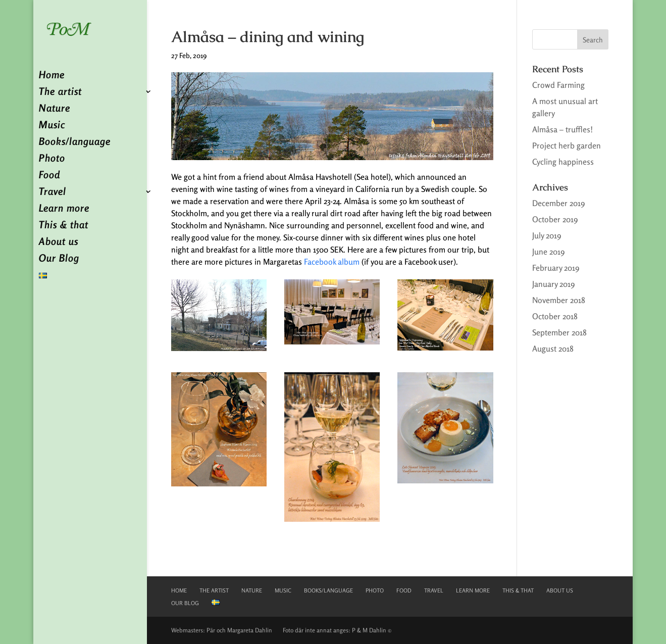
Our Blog (59, 259)
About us (59, 243)
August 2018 (553, 349)
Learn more (64, 209)
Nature (55, 109)
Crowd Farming (558, 85)
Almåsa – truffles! (562, 129)
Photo (52, 159)
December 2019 (558, 203)
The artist (60, 93)
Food (49, 176)
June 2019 (548, 252)
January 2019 (553, 284)
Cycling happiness (563, 162)
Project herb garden (567, 145)
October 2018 (555, 316)
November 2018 (559, 300)
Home (52, 76)
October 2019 (555, 219)
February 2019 (556, 268)
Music (52, 126)
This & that (64, 226)
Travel (53, 193)
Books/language (75, 143)
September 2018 (559, 332)
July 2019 (547, 235)
